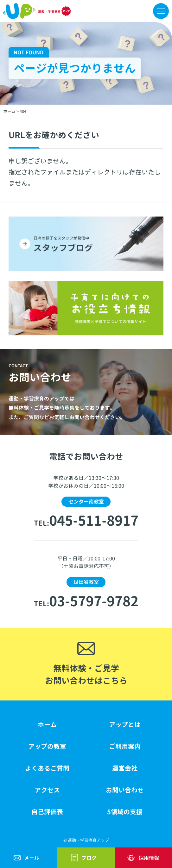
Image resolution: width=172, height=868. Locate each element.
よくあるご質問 (47, 768)
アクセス (47, 790)
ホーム (47, 725)
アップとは (125, 725)
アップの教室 (47, 746)
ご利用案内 (125, 746)
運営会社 (125, 768)
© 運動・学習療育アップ (86, 840)
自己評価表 (47, 812)
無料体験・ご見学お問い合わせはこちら (86, 674)
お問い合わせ (125, 790)
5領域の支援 (125, 812)
